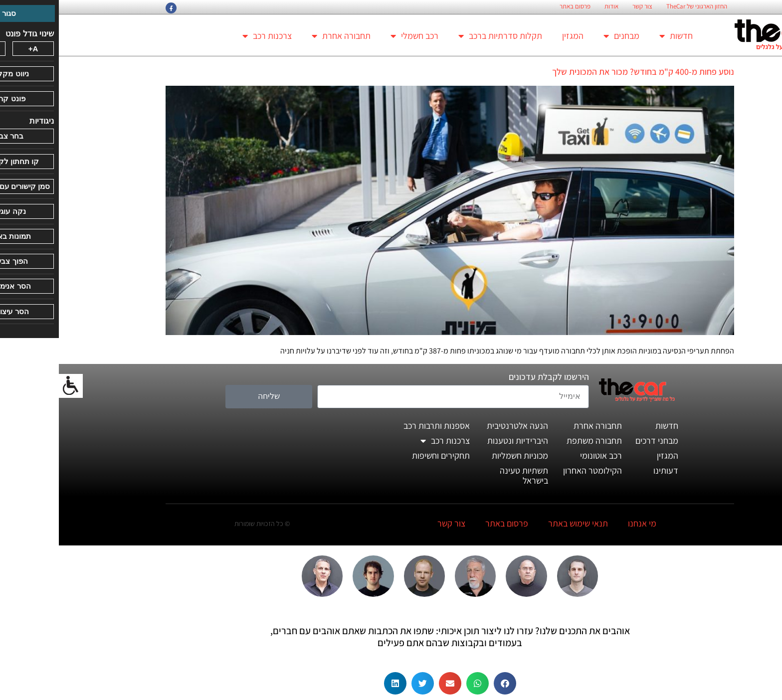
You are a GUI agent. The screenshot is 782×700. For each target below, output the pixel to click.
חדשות (617, 36)
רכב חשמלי (356, 36)
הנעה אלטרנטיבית (459, 426)
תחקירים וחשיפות (382, 455)
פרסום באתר (516, 6)
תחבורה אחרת (282, 36)
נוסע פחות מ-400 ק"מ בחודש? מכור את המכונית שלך (584, 72)
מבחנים (563, 36)
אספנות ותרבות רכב (378, 426)
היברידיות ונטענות (459, 440)
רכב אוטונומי (542, 455)
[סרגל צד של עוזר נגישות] (12, 386)
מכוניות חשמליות (461, 455)
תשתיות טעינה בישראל (465, 475)
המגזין (514, 36)
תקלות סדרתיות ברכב (441, 36)
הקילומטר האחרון (534, 470)
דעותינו (607, 470)
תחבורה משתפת (535, 440)
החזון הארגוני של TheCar (638, 6)
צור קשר (584, 6)
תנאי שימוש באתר (519, 523)
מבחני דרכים (598, 440)
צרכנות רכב (208, 36)
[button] (446, 683)
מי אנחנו (583, 523)
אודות (553, 6)
